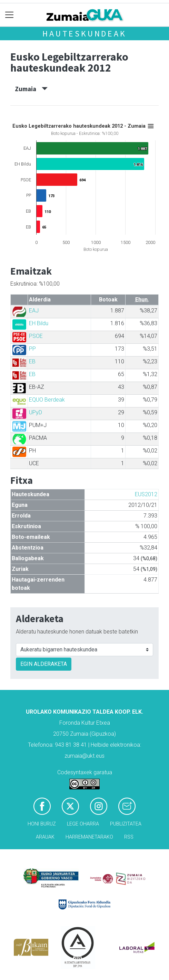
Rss (129, 837)
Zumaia (31, 89)
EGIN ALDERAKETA (44, 664)
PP (32, 349)
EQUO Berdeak (47, 400)
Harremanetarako (89, 837)
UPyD (36, 412)
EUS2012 (146, 494)
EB (32, 361)
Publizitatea (126, 824)
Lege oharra (83, 824)
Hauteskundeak (84, 34)
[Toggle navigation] (9, 15)
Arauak (45, 837)
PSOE (36, 336)
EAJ (34, 311)
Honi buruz (42, 824)
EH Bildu (39, 323)
